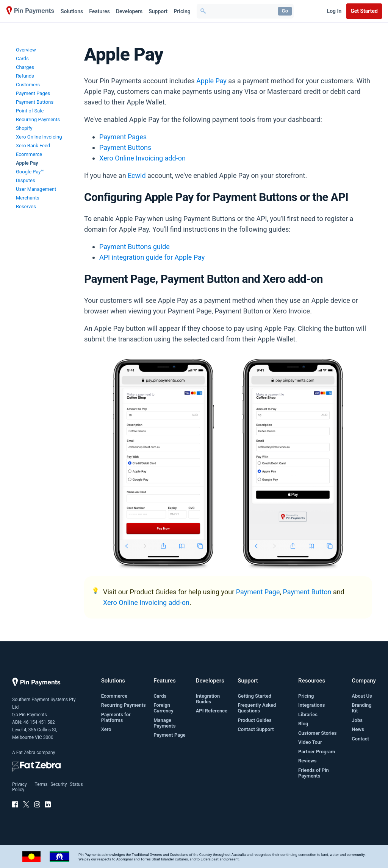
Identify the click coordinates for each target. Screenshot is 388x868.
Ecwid (137, 175)
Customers (28, 85)
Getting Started (254, 696)
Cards (22, 58)
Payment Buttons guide (135, 247)
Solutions (72, 11)
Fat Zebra (26, 753)
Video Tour (310, 742)
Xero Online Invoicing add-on (142, 158)
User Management (36, 189)
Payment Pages (33, 93)
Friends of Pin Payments (314, 773)
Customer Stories (317, 733)
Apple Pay (27, 163)
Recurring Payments (38, 119)
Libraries (308, 715)
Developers (129, 11)
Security (59, 784)
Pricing (182, 11)
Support (158, 11)
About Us (362, 696)
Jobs (357, 720)
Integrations (311, 705)
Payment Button (307, 592)
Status (76, 784)
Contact (360, 739)
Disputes (26, 180)
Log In (334, 11)
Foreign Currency (163, 708)
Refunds (25, 76)
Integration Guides (208, 699)
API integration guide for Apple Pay (152, 257)
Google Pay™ (30, 172)
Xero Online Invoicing (39, 137)
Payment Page (258, 592)
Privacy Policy (20, 787)
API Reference (212, 711)
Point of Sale (30, 111)
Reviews (307, 761)
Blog (303, 724)
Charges (25, 67)
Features (99, 11)
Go (285, 11)
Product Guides (255, 720)
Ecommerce (29, 154)
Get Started (364, 11)
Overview (26, 50)
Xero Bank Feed (33, 146)
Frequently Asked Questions (257, 708)
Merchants (28, 198)
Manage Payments (164, 723)
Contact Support (256, 729)
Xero (106, 729)
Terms (41, 784)
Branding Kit (361, 708)
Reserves (26, 206)
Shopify (24, 128)
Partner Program (317, 752)
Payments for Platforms (116, 717)
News (358, 729)
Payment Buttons (35, 102)
